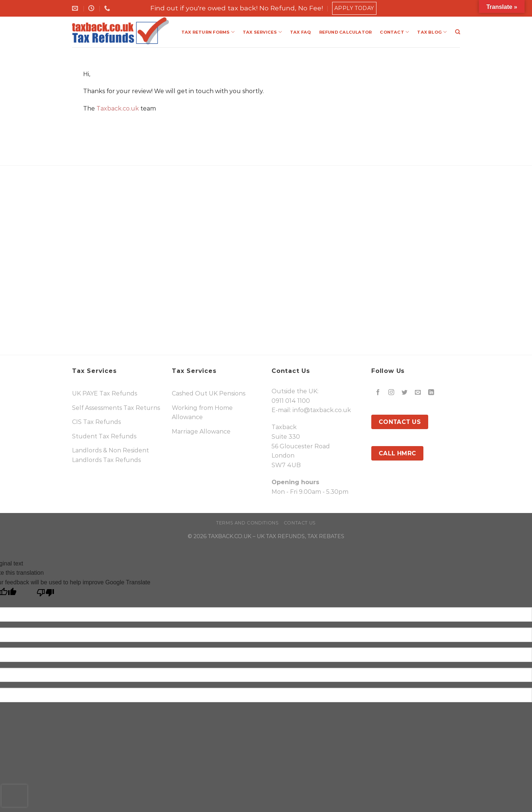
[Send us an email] (418, 393)
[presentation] (14, 796)
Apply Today (354, 8)
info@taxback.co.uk (322, 410)
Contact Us (300, 523)
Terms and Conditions (247, 523)
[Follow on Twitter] (405, 393)
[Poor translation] (46, 594)
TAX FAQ (301, 32)
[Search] (458, 32)
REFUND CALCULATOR (346, 32)
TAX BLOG (432, 32)
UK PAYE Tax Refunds (105, 393)
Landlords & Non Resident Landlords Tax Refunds (110, 455)
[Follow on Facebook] (378, 393)
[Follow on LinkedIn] (431, 393)
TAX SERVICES (262, 32)
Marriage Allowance (201, 432)
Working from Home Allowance (202, 413)
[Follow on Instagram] (391, 393)
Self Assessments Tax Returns (116, 408)
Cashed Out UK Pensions (209, 393)
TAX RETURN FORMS (208, 32)
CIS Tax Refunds (96, 422)
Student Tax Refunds (104, 436)
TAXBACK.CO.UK (230, 536)
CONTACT (394, 32)
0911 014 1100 (291, 401)
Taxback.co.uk (118, 108)
